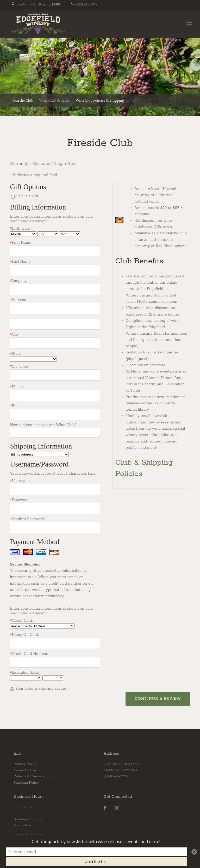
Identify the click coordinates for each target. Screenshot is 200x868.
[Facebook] (105, 806)
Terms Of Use (25, 768)
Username (20, 480)
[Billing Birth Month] (23, 234)
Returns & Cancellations (33, 775)
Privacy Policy (25, 762)
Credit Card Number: (29, 652)
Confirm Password (27, 517)
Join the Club (23, 100)
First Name (20, 243)
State (15, 353)
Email (16, 405)
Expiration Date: (25, 671)
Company (18, 281)
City (14, 334)
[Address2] (55, 323)
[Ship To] (39, 453)
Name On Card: (24, 633)
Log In (19, 4)
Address (18, 299)
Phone (16, 386)
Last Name (20, 261)
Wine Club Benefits (54, 100)
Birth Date (20, 229)
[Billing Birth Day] (48, 234)
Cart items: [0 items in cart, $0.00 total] (46, 5)
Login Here (66, 164)
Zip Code (19, 366)
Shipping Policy (26, 781)
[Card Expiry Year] (53, 676)
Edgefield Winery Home (38, 24)
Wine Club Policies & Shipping (100, 100)
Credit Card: (21, 619)
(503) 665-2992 (84, 5)
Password (19, 499)
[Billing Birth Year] (70, 234)
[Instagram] (117, 806)
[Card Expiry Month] (26, 676)
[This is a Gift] (13, 197)
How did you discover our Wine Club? (43, 424)
